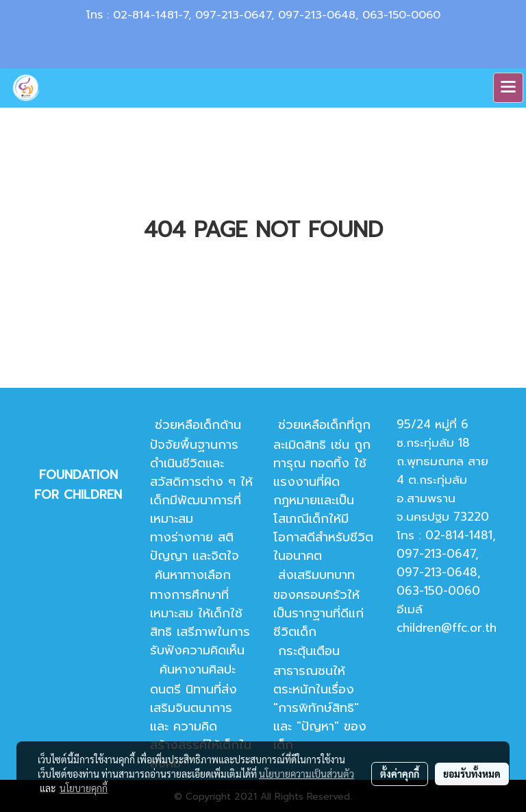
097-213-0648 (317, 15)
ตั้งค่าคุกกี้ (400, 774)
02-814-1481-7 (151, 15)
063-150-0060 (401, 15)
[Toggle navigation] (508, 88)
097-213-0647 (233, 15)
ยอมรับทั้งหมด (472, 774)
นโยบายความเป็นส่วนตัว (306, 774)
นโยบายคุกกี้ (84, 788)
